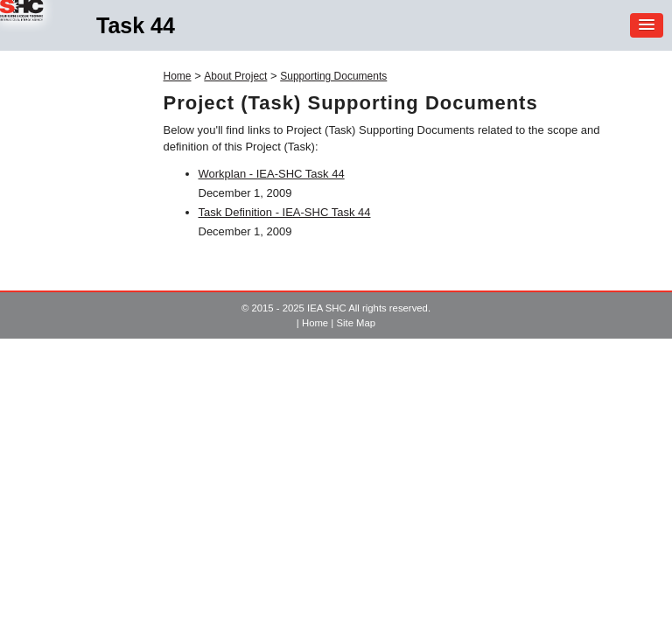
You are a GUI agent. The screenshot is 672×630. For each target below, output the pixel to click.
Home (178, 76)
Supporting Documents (333, 76)
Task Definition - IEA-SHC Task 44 (285, 212)
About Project (235, 76)
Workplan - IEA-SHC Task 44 (272, 174)
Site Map (356, 323)
